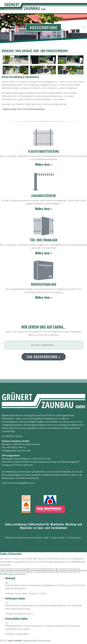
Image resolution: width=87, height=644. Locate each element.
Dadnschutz (58, 538)
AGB (46, 538)
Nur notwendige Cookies (42, 570)
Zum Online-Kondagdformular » (18, 483)
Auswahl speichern (68, 570)
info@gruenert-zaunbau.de (16, 451)
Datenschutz (79, 562)
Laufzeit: (33, 593)
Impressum (44, 641)
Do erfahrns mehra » (12, 436)
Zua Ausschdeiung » (44, 357)
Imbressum (74, 538)
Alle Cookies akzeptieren (14, 570)
